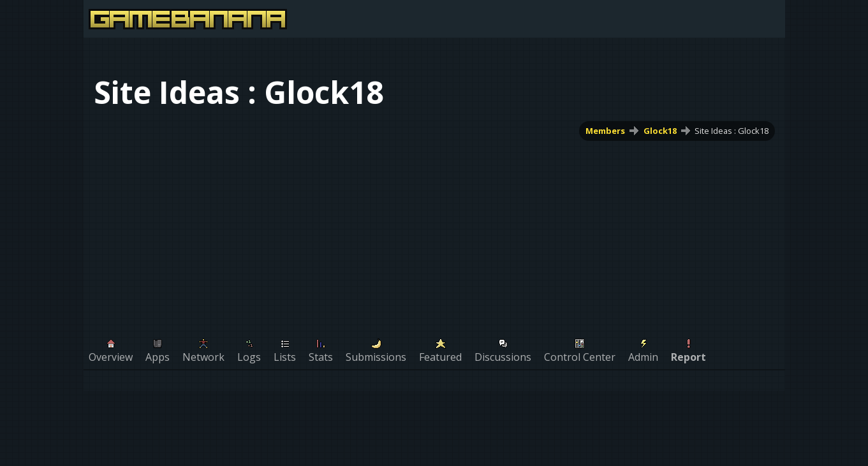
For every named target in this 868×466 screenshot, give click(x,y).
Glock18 (659, 131)
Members (605, 131)
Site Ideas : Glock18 (732, 131)
